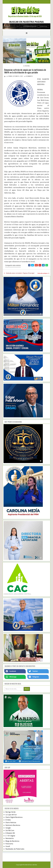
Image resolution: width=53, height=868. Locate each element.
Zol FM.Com (10, 830)
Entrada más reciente (14, 273)
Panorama (9, 844)
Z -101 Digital (10, 836)
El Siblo (8, 820)
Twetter (33, 671)
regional (27, 66)
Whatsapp (11, 677)
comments (29, 76)
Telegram (34, 677)
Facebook (11, 671)
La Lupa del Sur (11, 815)
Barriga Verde (11, 812)
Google (8, 828)
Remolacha (10, 838)
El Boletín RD (10, 833)
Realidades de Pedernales (15, 849)
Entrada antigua (43, 273)
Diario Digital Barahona (14, 817)
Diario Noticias (11, 822)
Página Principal (29, 273)
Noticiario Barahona (13, 825)
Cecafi (8, 846)
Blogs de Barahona (12, 841)
